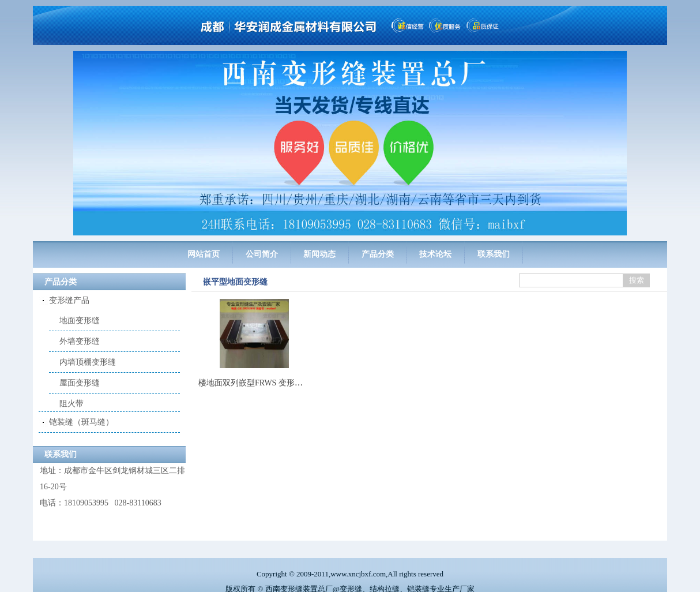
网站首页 (204, 254)
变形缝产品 (69, 300)
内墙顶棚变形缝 (88, 362)
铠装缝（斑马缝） (81, 412)
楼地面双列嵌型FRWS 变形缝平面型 (263, 383)
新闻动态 (319, 254)
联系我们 (494, 254)
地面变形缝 (80, 321)
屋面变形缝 (80, 383)
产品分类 (378, 254)
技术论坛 (435, 254)
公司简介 (262, 254)
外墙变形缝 (80, 341)
